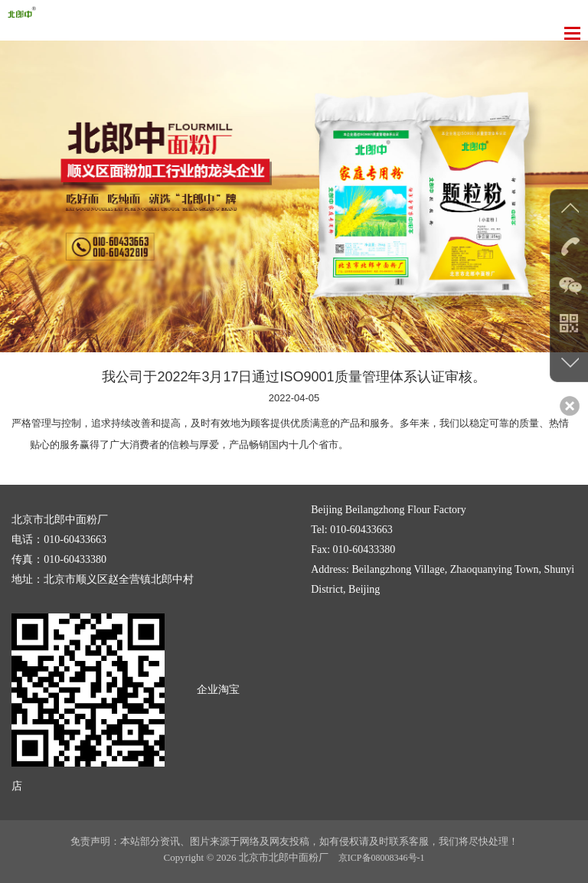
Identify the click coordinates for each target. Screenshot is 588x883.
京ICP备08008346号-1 (382, 858)
